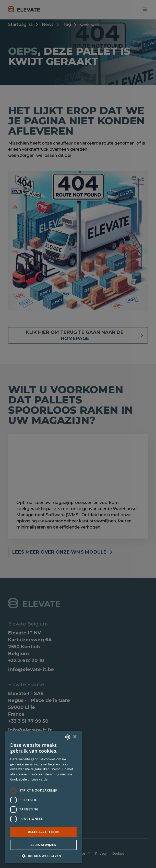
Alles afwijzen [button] (43, 845)
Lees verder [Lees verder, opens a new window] (40, 779)
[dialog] (78, 434)
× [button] (75, 737)
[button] (43, 855)
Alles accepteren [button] (44, 832)
